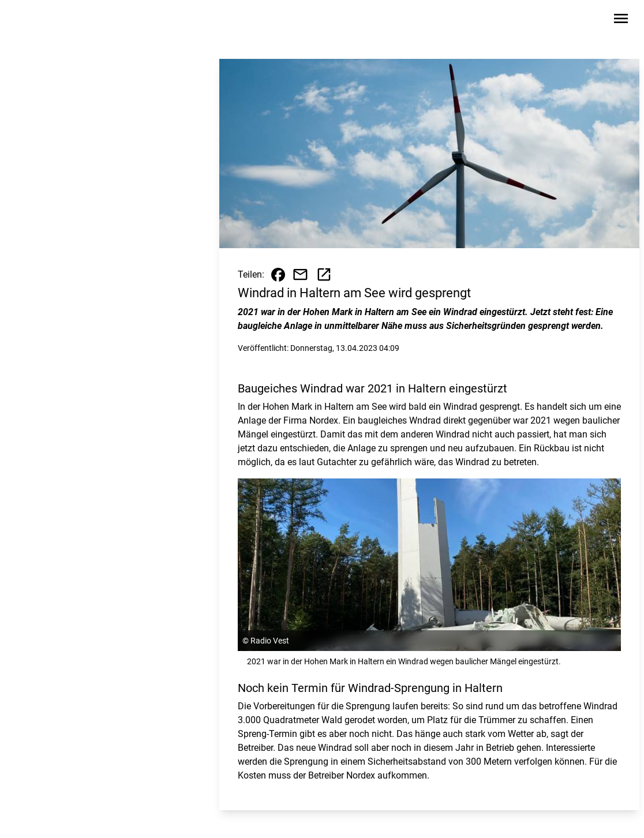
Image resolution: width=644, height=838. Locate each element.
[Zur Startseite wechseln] (42, 21)
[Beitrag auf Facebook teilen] (278, 275)
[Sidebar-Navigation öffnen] (621, 20)
